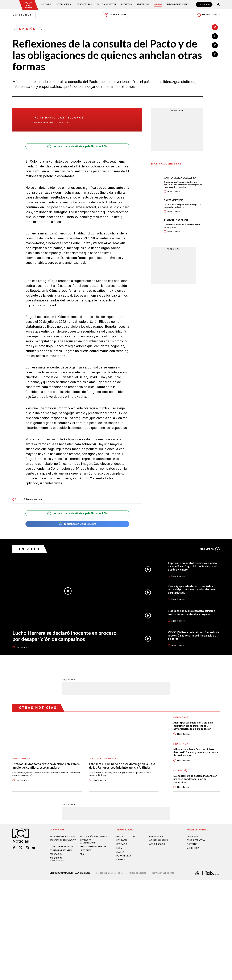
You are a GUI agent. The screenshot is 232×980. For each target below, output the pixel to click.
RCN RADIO (122, 844)
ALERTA (120, 852)
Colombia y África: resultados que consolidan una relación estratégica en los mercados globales (183, 185)
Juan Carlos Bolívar (176, 220)
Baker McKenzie (173, 200)
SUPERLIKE (192, 844)
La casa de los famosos (103, 758)
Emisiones (22, 15)
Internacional (64, 4)
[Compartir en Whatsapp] (215, 54)
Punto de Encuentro (178, 4)
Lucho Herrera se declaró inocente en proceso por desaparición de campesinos (65, 636)
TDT (135, 836)
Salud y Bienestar (107, 4)
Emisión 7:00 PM (207, 15)
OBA (82, 854)
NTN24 (120, 836)
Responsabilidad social (63, 836)
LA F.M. (120, 848)
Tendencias (143, 4)
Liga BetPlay (181, 744)
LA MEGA (121, 859)
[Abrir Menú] (14, 5)
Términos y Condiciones (163, 873)
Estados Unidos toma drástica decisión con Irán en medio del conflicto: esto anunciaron (46, 766)
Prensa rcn (56, 854)
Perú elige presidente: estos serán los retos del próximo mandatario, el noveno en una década (192, 589)
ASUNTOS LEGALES (159, 840)
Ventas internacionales (93, 846)
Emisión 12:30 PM (115, 15)
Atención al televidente (63, 840)
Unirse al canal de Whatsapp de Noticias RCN (77, 146)
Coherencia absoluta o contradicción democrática (182, 226)
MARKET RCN (193, 848)
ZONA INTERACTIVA (196, 840)
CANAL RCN (204, 5)
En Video (29, 549)
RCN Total (122, 840)
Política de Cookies (137, 873)
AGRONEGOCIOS (157, 844)
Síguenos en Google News (77, 524)
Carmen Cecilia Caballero (180, 178)
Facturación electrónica (94, 836)
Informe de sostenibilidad (88, 841)
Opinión (158, 4)
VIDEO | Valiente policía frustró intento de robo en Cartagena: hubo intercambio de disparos (194, 635)
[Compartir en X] (215, 45)
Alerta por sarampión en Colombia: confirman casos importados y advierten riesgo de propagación (193, 725)
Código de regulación (61, 846)
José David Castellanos (59, 118)
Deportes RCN (84, 4)
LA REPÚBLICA (156, 836)
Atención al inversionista (57, 859)
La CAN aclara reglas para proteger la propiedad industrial (182, 206)
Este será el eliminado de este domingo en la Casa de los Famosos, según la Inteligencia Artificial (122, 766)
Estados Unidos (21, 758)
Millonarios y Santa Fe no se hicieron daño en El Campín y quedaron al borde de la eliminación (196, 752)
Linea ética (86, 850)
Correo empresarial (61, 850)
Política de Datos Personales (109, 873)
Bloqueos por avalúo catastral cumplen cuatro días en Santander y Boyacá (191, 612)
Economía (127, 4)
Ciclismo (178, 771)
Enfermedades (181, 717)
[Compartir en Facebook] (215, 36)
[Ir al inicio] (29, 5)
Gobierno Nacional (33, 499)
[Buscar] (218, 5)
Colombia (46, 4)
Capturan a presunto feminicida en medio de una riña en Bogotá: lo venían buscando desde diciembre (193, 566)
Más (210, 549)
